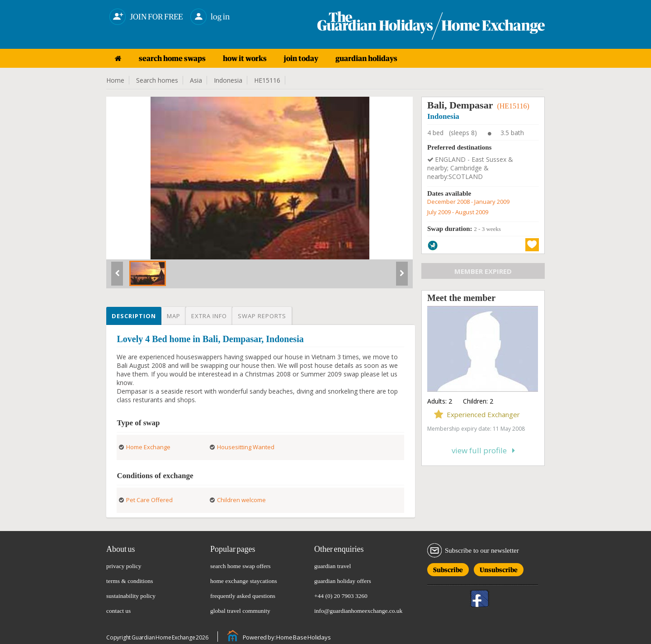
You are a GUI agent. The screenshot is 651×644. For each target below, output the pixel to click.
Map (174, 316)
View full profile (483, 450)
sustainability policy (131, 596)
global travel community (240, 611)
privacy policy (124, 566)
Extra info (209, 316)
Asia (196, 80)
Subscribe (448, 568)
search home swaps (172, 58)
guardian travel (333, 566)
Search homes (157, 80)
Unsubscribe (499, 568)
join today (301, 58)
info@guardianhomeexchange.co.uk (358, 611)
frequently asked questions (243, 596)
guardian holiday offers (343, 581)
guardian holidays (366, 58)
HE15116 (267, 80)
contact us (118, 611)
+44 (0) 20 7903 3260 (341, 596)
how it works (245, 58)
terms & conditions (130, 581)
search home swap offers (241, 566)
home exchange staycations (244, 581)
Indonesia (228, 80)
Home (115, 80)
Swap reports (262, 316)
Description (134, 316)
